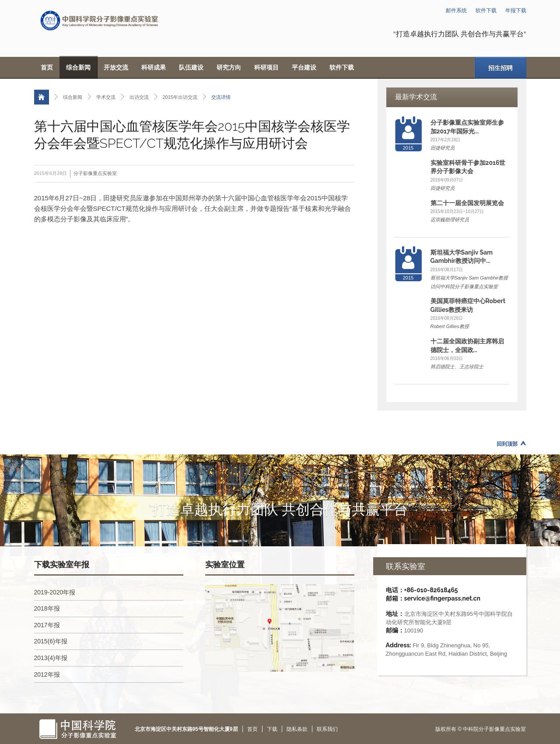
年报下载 (516, 10)
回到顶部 (507, 444)
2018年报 (47, 608)
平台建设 (304, 67)
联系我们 (327, 729)
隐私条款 (297, 729)
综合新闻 (78, 67)
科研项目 (266, 67)
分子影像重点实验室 (95, 173)
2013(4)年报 (51, 658)
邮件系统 (456, 10)
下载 (272, 729)
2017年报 (47, 625)
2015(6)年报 (51, 641)
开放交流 (116, 67)
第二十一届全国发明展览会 (467, 203)
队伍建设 (191, 67)
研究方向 (229, 67)
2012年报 (47, 674)
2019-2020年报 (55, 592)
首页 (47, 67)
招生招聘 (500, 68)
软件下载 (486, 10)
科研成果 (154, 67)
